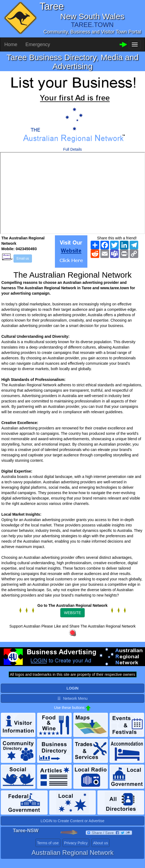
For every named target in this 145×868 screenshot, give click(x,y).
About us (100, 843)
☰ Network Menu (72, 698)
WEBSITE (72, 613)
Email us (23, 259)
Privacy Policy (76, 843)
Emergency (38, 44)
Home (11, 44)
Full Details (72, 149)
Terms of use (48, 843)
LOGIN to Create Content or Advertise (72, 821)
